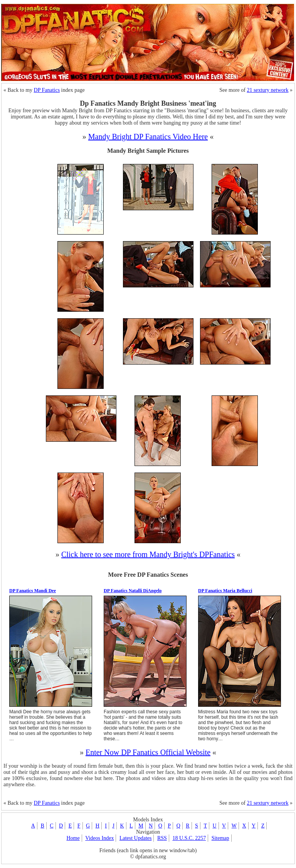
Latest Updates (136, 838)
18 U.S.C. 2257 (189, 838)
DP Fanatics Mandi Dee (33, 591)
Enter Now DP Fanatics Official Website (148, 752)
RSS (162, 838)
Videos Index (99, 838)
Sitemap (220, 838)
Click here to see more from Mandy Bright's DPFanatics (148, 554)
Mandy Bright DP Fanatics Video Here (148, 137)
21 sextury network (267, 90)
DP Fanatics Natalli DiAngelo (133, 591)
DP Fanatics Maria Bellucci (225, 591)
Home (73, 838)
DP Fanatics (47, 90)
